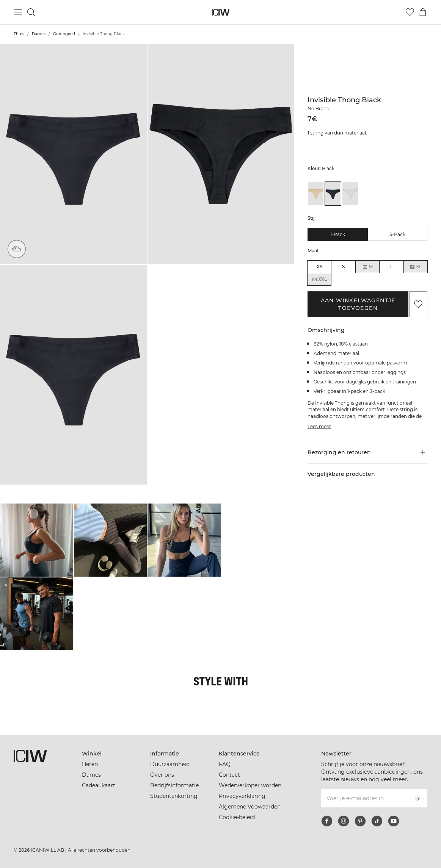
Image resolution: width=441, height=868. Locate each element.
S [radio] (343, 267)
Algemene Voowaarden (250, 807)
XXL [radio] (319, 279)
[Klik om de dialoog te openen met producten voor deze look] (37, 540)
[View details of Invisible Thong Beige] (316, 194)
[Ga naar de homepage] (221, 12)
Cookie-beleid (237, 817)
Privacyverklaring (242, 796)
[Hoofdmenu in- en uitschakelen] (18, 12)
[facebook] (327, 821)
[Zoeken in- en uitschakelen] (31, 12)
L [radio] (392, 267)
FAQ (225, 764)
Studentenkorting (174, 796)
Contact (229, 775)
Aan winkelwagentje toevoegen (358, 304)
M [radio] (367, 267)
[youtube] (394, 821)
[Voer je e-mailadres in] (364, 798)
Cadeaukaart (99, 785)
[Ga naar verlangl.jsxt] (410, 12)
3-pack (397, 234)
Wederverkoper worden (250, 785)
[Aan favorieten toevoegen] (418, 304)
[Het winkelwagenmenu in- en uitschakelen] (423, 12)
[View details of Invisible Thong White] (350, 194)
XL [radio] (416, 267)
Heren (90, 764)
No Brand (319, 109)
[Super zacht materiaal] (17, 249)
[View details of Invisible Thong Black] (333, 194)
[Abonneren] (417, 798)
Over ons (162, 775)
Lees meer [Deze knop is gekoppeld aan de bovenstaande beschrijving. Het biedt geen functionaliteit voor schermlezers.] (319, 426)
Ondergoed (64, 34)
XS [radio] (319, 267)
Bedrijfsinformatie (174, 785)
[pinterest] (360, 821)
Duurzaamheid (170, 764)
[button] (73, 154)
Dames (39, 34)
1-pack (338, 234)
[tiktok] (377, 821)
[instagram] (344, 821)
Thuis (19, 34)
